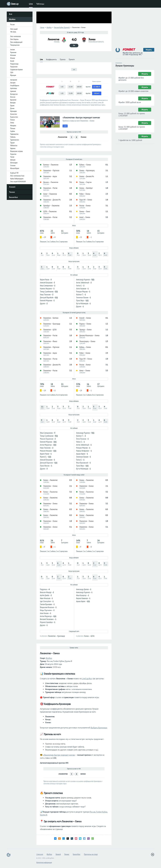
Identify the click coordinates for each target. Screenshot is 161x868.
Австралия (14, 80)
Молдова (13, 125)
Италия (12, 58)
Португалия (14, 67)
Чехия (12, 157)
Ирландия (13, 111)
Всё (11, 14)
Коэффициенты (51, 59)
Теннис (12, 192)
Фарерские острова (17, 151)
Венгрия (13, 103)
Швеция (13, 160)
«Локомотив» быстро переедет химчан (59, 755)
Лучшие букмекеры (125, 65)
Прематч (72, 59)
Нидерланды (14, 64)
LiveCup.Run (87, 679)
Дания (12, 108)
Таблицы (40, 4)
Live (31, 4)
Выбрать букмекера (99, 728)
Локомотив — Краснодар (56, 636)
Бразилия (13, 100)
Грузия (12, 105)
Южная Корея (15, 168)
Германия (13, 52)
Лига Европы (14, 39)
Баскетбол (13, 197)
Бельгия (13, 97)
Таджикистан (14, 134)
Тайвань (13, 137)
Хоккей (12, 187)
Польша (13, 128)
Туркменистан (15, 140)
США (12, 72)
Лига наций (14, 29)
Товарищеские (15, 45)
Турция (12, 143)
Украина (13, 148)
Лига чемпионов (15, 36)
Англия (12, 49)
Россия (12, 24)
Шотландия (14, 163)
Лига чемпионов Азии (17, 176)
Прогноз (63, 59)
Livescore (40, 854)
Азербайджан (15, 85)
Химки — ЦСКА (89, 636)
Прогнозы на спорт (91, 854)
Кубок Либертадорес (17, 179)
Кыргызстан (14, 117)
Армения (13, 91)
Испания (13, 55)
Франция (13, 75)
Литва (12, 123)
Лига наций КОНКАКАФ (18, 181)
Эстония (13, 165)
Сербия (12, 131)
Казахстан (14, 114)
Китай (12, 61)
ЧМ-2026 (13, 32)
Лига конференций (16, 42)
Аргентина (14, 88)
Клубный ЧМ (14, 173)
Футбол (12, 19)
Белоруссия (14, 94)
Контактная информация (44, 862)
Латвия (12, 120)
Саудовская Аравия (16, 69)
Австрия (13, 83)
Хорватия (13, 154)
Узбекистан (14, 145)
